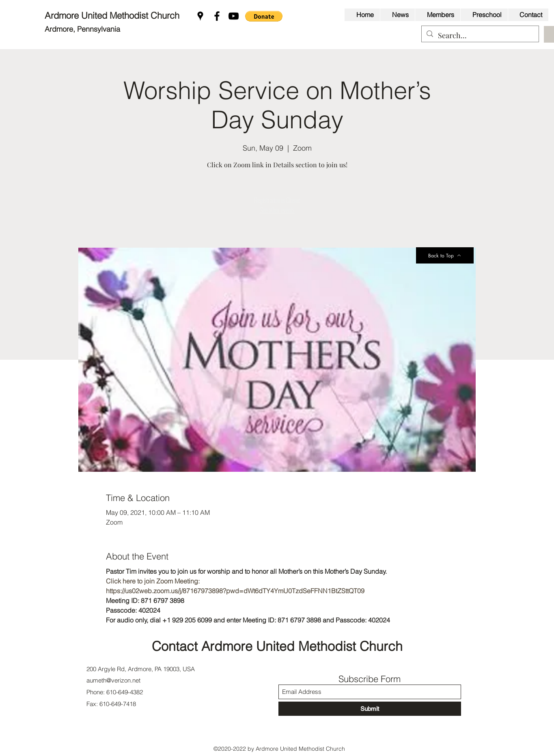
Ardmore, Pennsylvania (82, 29)
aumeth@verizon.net (113, 680)
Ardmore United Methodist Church (113, 15)
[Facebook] (217, 16)
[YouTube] (234, 16)
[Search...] (480, 36)
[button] (264, 16)
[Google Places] (200, 16)
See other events (277, 210)
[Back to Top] (445, 255)
